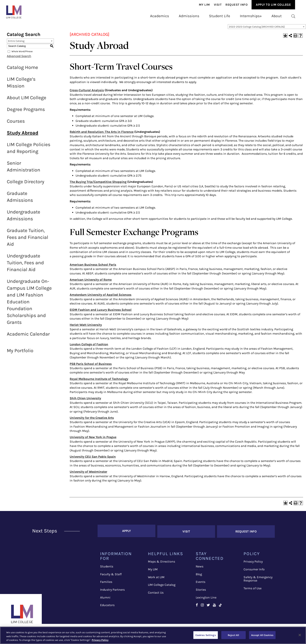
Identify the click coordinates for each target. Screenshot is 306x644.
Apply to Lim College (273, 5)
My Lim (204, 5)
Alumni (105, 599)
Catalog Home (22, 70)
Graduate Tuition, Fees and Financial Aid (28, 240)
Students (107, 568)
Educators (107, 607)
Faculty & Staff (111, 576)
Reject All (233, 635)
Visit (218, 5)
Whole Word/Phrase (22, 54)
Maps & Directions (161, 563)
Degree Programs (26, 112)
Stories (201, 591)
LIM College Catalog (162, 586)
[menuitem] (204, 5)
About (277, 16)
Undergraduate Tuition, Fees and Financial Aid (25, 265)
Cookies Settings (206, 635)
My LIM (153, 571)
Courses (16, 124)
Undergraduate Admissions (24, 218)
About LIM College (27, 100)
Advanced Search (19, 59)
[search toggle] (293, 16)
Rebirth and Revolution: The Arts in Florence (102, 134)
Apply (126, 533)
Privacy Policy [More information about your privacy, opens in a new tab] (100, 640)
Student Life (220, 16)
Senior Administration (24, 169)
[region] (153, 635)
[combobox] (267, 29)
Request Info (237, 5)
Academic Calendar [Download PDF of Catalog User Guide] (28, 336)
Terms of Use (253, 590)
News (200, 568)
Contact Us (156, 594)
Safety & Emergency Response (258, 580)
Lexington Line (206, 599)
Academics (160, 16)
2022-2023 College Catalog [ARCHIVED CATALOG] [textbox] (257, 29)
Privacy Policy (253, 563)
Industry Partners (112, 591)
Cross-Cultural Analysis (87, 93)
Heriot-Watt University (86, 327)
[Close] (300, 635)
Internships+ (251, 16)
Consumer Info (254, 571)
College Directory (26, 184)
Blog (199, 576)
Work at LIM (156, 578)
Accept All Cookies (262, 635)
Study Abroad (23, 135)
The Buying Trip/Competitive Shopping (98, 184)
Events (201, 583)
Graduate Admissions (20, 199)
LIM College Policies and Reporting (29, 150)
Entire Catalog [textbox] (16, 43)
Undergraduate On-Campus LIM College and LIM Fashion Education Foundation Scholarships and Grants (29, 304)
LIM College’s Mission (21, 85)
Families (106, 583)
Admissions (189, 16)
